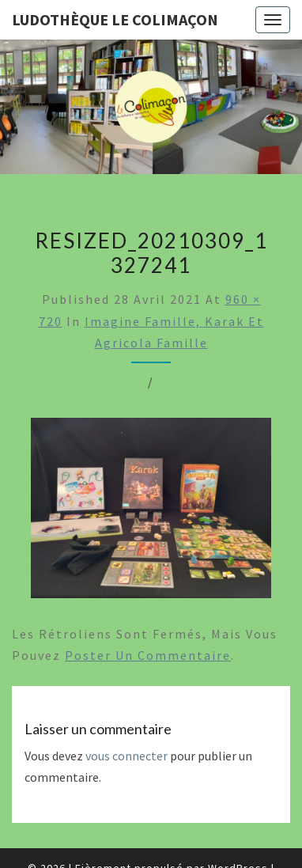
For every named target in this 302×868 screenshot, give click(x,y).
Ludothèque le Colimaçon (115, 19)
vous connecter (126, 756)
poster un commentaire (148, 655)
